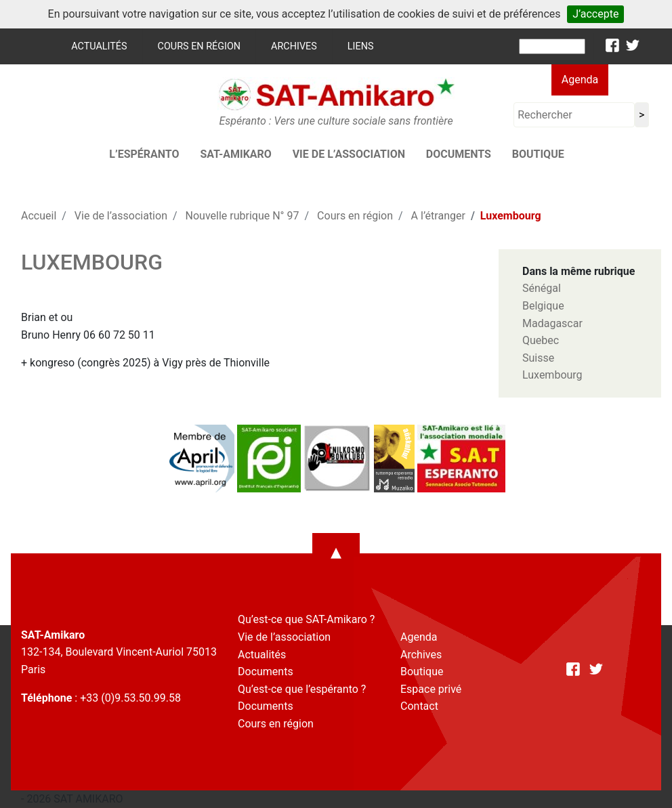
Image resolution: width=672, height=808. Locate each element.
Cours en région (199, 46)
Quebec (541, 340)
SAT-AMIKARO (235, 154)
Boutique (538, 154)
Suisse (538, 358)
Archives (294, 46)
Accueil (39, 216)
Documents (459, 154)
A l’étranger (438, 216)
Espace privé (431, 689)
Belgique (543, 306)
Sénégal (542, 288)
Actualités (99, 46)
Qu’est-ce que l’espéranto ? (302, 689)
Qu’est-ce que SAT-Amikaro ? (306, 619)
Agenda (580, 80)
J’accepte (595, 14)
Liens (361, 46)
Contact (419, 706)
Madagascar (552, 323)
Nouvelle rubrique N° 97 (243, 216)
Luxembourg (552, 375)
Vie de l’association (349, 154)
